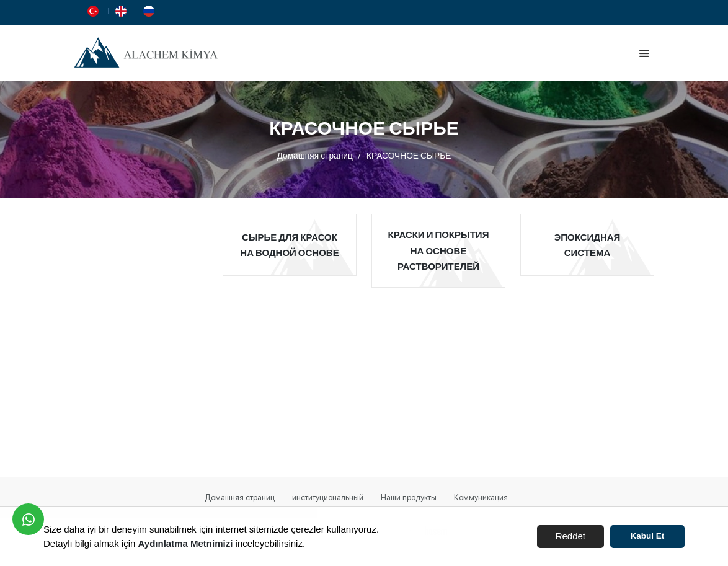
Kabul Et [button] (648, 536)
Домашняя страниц (315, 155)
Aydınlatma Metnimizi (186, 543)
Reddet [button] (570, 536)
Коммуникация (481, 497)
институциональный (328, 497)
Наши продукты (409, 497)
